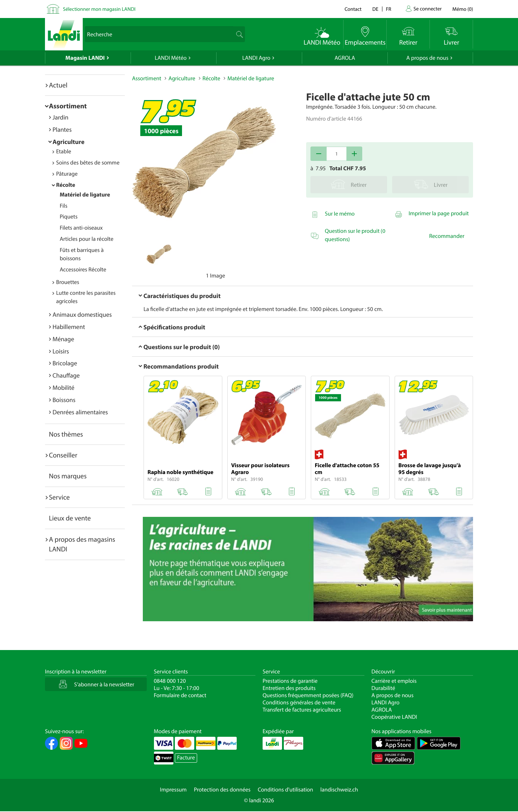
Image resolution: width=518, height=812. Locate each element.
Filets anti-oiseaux (81, 228)
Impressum (173, 790)
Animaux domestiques (82, 314)
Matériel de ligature (85, 195)
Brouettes (68, 282)
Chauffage (66, 375)
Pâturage (67, 174)
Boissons (64, 400)
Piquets (69, 217)
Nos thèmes (66, 434)
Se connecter (427, 8)
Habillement (69, 327)
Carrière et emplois (394, 681)
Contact (353, 9)
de (375, 9)
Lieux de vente (70, 518)
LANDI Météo (171, 58)
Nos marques (68, 476)
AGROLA (345, 58)
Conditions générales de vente (299, 703)
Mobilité (63, 387)
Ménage (63, 339)
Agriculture (69, 142)
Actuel (58, 85)
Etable (64, 152)
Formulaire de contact (180, 695)
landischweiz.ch (339, 790)
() (463, 9)
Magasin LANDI (85, 58)
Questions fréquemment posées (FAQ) (308, 695)
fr (389, 9)
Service (59, 497)
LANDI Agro (256, 58)
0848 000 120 (170, 681)
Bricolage (65, 363)
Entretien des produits (289, 688)
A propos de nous (427, 58)
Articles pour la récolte (87, 239)
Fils (63, 206)
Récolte (66, 185)
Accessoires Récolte (83, 270)
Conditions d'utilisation (285, 790)
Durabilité (383, 688)
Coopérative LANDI (394, 717)
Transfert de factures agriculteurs (302, 710)
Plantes (62, 129)
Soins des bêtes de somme (88, 163)
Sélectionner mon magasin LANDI (99, 9)
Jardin (60, 117)
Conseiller (63, 455)
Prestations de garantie (290, 681)
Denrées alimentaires (80, 412)
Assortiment (68, 106)
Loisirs (61, 351)
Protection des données (222, 790)
